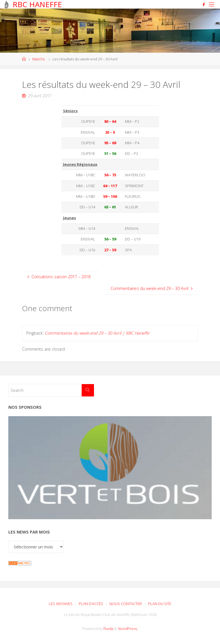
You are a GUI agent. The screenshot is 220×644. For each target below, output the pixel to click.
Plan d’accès (91, 604)
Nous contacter (126, 604)
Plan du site (160, 604)
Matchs (39, 59)
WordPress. (128, 629)
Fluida (108, 629)
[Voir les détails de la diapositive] (110, 468)
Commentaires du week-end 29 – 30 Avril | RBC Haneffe (97, 333)
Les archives (61, 604)
